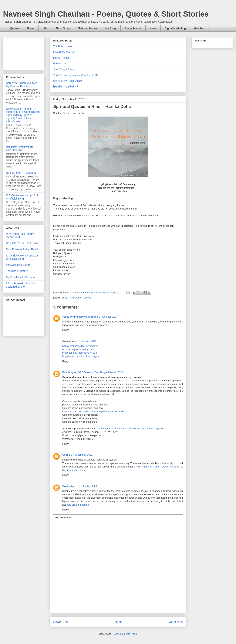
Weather (199, 28)
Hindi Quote (75, 298)
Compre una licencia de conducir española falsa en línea (93, 411)
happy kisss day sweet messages (81, 356)
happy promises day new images (80, 346)
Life (45, 28)
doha (65, 298)
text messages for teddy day (78, 349)
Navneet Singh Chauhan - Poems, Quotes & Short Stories (106, 14)
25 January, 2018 (87, 341)
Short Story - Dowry (64, 69)
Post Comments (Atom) (125, 634)
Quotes (15, 28)
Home (119, 622)
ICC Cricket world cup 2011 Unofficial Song (22, 257)
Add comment (63, 518)
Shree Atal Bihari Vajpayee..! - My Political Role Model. (24, 85)
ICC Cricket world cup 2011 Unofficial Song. (22, 197)
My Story (111, 28)
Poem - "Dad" (61, 63)
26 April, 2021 (116, 372)
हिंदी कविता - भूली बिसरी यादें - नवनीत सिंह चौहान (20, 149)
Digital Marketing (175, 28)
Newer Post (61, 622)
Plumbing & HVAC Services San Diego (85, 372)
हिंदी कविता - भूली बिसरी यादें (66, 87)
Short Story (62, 28)
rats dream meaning (78, 505)
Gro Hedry (68, 486)
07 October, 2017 (108, 317)
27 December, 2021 (82, 455)
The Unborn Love (63, 46)
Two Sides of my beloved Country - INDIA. (76, 75)
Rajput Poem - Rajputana (21, 173)
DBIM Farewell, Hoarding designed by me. (21, 285)
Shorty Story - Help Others (68, 81)
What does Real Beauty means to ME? (20, 235)
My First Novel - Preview (20, 277)
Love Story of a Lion (64, 52)
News (153, 28)
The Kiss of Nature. (17, 271)
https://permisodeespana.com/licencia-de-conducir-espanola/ (132, 429)
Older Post (176, 622)
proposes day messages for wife (80, 353)
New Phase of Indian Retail (22, 249)
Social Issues (133, 28)
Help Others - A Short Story (22, 243)
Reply (65, 330)
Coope (66, 455)
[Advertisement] (24, 53)
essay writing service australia (80, 317)
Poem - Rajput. (61, 58)
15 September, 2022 (87, 486)
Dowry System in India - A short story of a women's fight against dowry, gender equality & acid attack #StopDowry (23, 115)
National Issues (88, 28)
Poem (31, 28)
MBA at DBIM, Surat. (18, 265)
